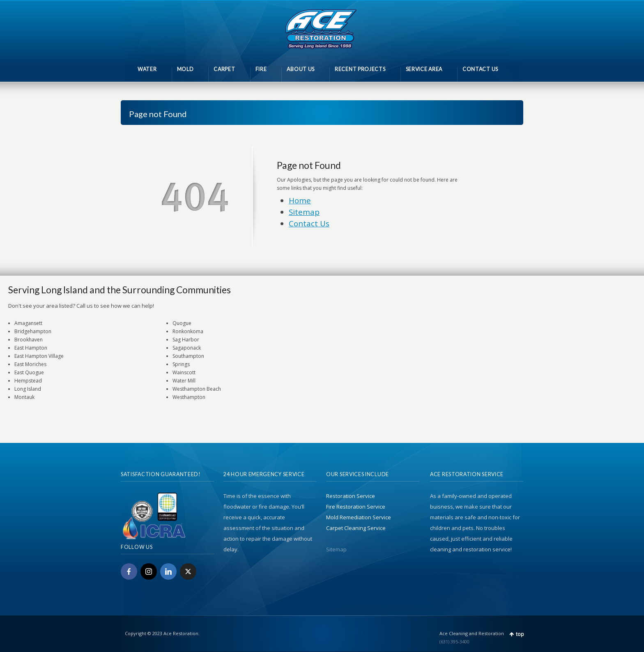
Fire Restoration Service (356, 507)
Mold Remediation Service (359, 517)
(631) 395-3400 (454, 642)
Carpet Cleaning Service (356, 528)
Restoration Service (351, 496)
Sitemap (304, 212)
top (520, 634)
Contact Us (309, 223)
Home (300, 200)
